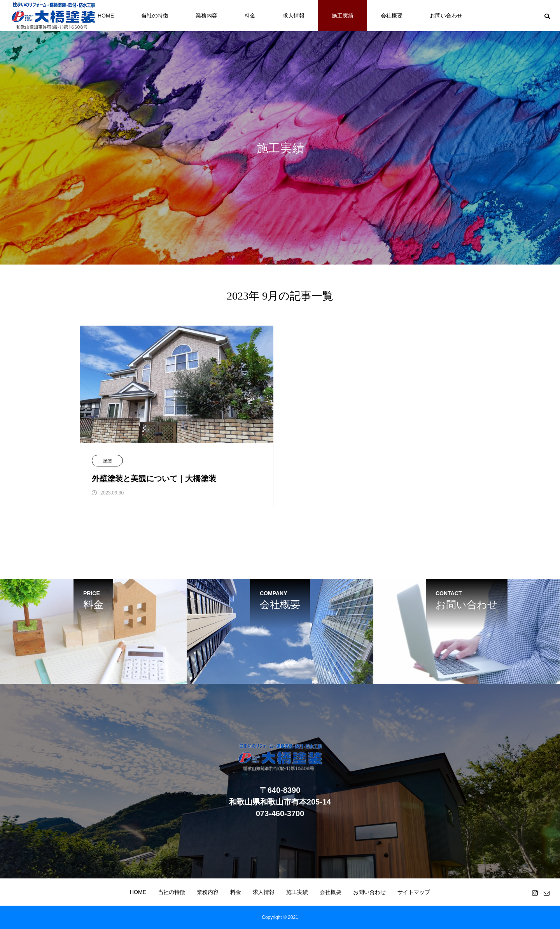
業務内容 (206, 16)
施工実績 (343, 16)
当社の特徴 (155, 16)
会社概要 (392, 16)
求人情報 (294, 16)
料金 (250, 16)
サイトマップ (414, 892)
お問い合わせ (446, 16)
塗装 (107, 461)
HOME (106, 16)
